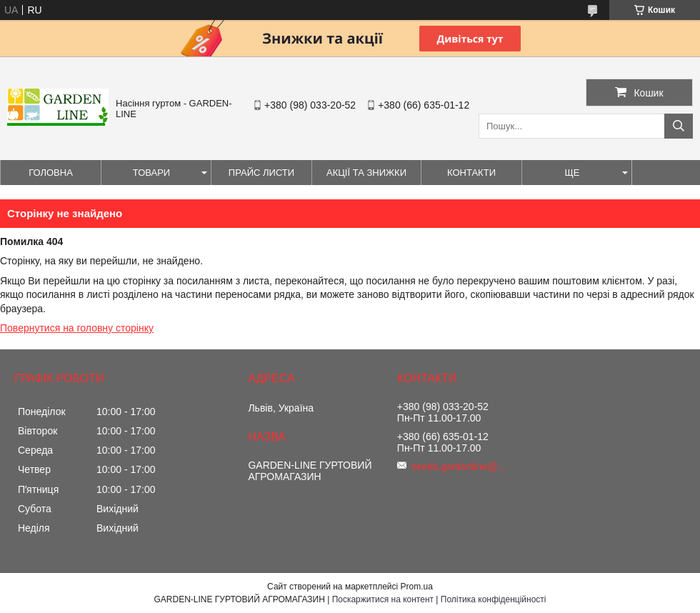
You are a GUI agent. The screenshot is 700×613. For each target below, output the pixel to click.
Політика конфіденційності (494, 599)
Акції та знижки (366, 173)
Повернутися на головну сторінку (77, 328)
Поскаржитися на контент (383, 599)
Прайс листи (261, 173)
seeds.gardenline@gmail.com (461, 467)
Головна (51, 173)
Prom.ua (417, 587)
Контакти (471, 173)
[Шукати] (679, 126)
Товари (151, 173)
